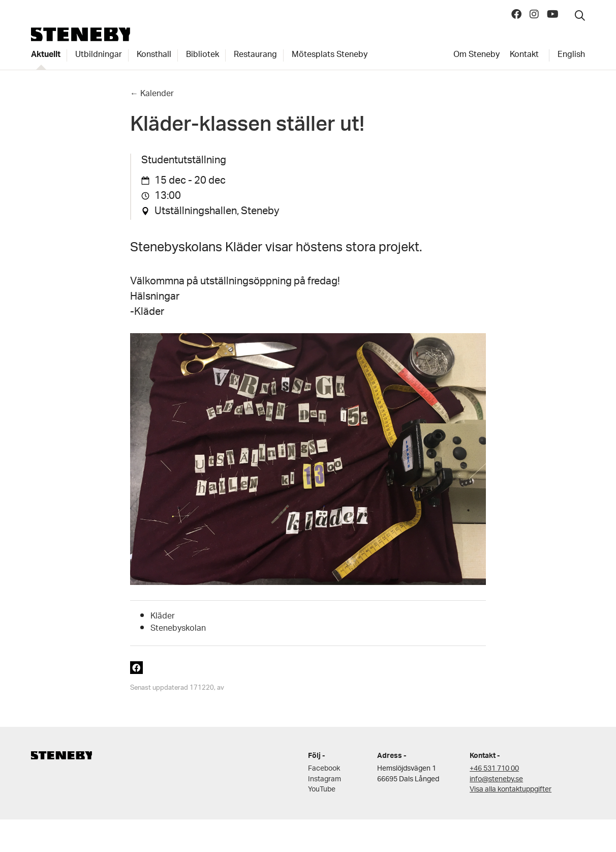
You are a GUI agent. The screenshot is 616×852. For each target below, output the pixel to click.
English (571, 55)
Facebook (324, 769)
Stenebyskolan (178, 629)
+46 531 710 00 (494, 769)
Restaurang (255, 55)
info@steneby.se (496, 780)
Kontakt (524, 55)
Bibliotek (203, 55)
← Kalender (152, 94)
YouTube (322, 790)
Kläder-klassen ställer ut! (247, 127)
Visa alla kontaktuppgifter (511, 790)
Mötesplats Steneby (330, 55)
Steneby (81, 34)
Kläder (163, 617)
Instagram (325, 780)
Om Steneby (476, 55)
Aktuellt (46, 55)
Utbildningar (99, 55)
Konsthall (154, 55)
